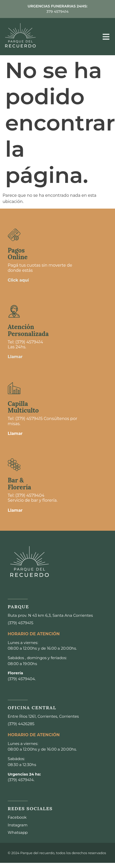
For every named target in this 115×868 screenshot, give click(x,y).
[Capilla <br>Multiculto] (14, 388)
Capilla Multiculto (23, 407)
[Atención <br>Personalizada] (14, 311)
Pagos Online (18, 254)
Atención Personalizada (28, 330)
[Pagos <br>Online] (14, 235)
